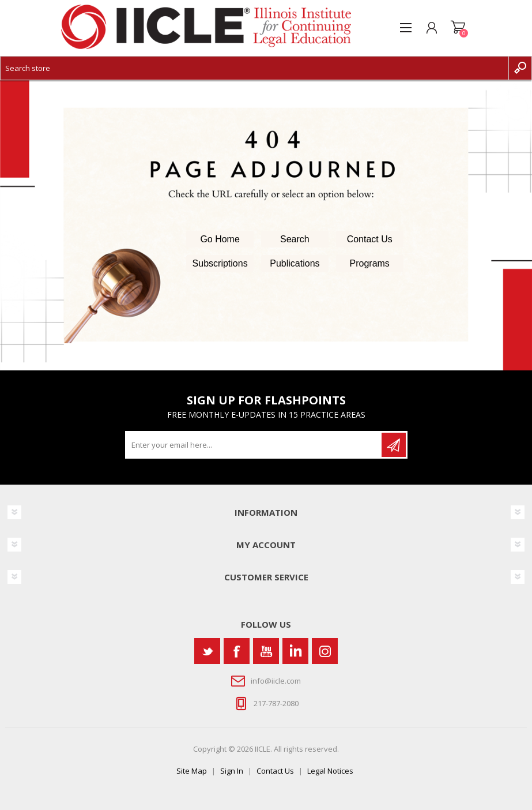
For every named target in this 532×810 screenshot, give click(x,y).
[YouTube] (266, 651)
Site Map (192, 771)
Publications (295, 263)
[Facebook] (237, 651)
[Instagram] (325, 651)
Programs (370, 263)
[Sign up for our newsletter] (254, 445)
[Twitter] (207, 651)
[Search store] (254, 68)
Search (295, 239)
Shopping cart (458, 28)
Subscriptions (220, 263)
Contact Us (370, 239)
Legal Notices (330, 771)
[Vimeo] (295, 651)
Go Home (220, 239)
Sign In (232, 771)
